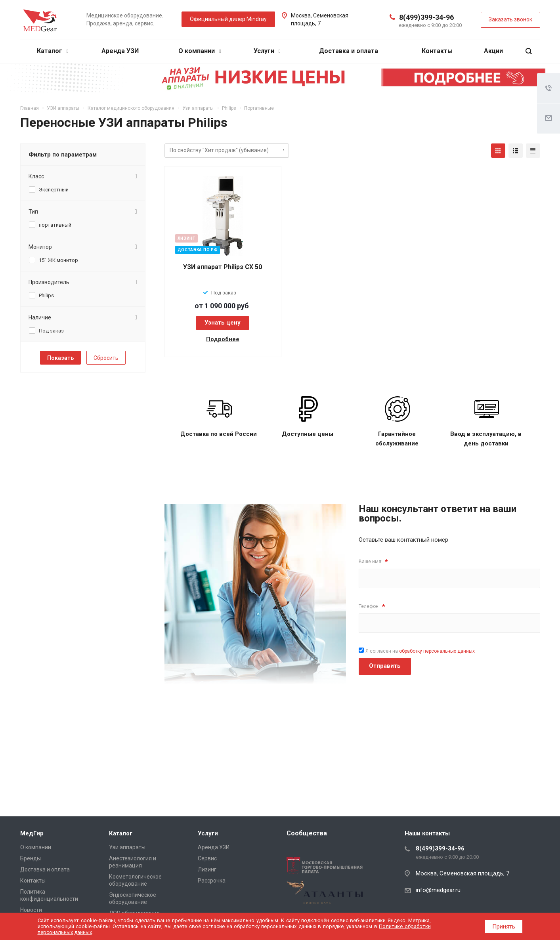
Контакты (437, 51)
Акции (493, 51)
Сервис (207, 858)
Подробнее (223, 339)
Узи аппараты (127, 847)
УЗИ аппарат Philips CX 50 (223, 267)
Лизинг (207, 869)
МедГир (32, 833)
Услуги (267, 51)
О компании (200, 51)
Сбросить (106, 358)
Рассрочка (212, 881)
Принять (504, 927)
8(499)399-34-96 (426, 17)
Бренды (31, 858)
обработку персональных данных (437, 651)
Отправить (385, 666)
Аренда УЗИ (120, 51)
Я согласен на (420, 651)
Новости (31, 910)
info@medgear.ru (438, 890)
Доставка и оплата (349, 51)
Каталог (53, 51)
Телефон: (372, 607)
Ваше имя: (373, 562)
